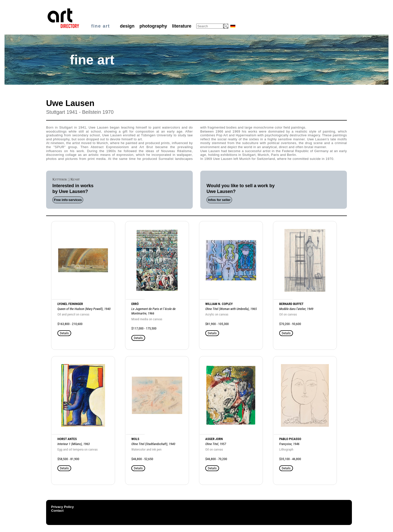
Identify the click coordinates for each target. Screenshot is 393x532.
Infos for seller (219, 200)
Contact (57, 511)
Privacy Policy (62, 507)
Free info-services (68, 200)
